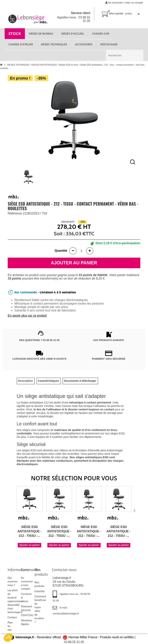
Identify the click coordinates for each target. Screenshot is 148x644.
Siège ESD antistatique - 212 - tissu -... (29, 531)
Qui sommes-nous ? (13, 581)
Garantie (40, 591)
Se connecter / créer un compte (124, 3)
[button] (8, 637)
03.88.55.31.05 (74, 642)
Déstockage (109, 44)
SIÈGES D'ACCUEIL (73, 34)
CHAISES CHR (101, 34)
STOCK (15, 34)
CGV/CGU (27, 615)
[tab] (26, 381)
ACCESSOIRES (84, 44)
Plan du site (10, 626)
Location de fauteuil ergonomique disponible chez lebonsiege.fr (15, 601)
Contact (12, 617)
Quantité (61, 251)
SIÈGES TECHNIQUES (54, 44)
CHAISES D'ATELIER (21, 44)
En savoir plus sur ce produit (27, 316)
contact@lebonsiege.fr (66, 613)
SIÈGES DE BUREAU (41, 34)
